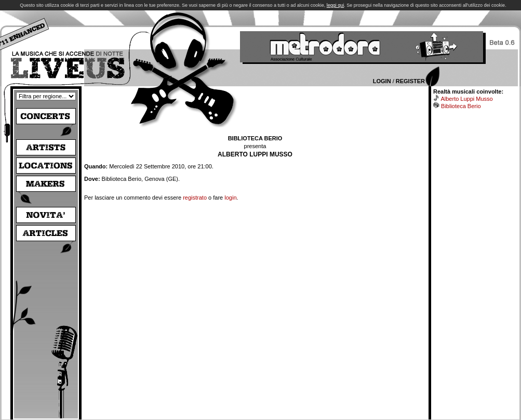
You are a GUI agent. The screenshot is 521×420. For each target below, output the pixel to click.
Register (410, 81)
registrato (195, 198)
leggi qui (336, 5)
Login (382, 81)
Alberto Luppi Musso (466, 99)
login (230, 198)
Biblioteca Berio (461, 106)
